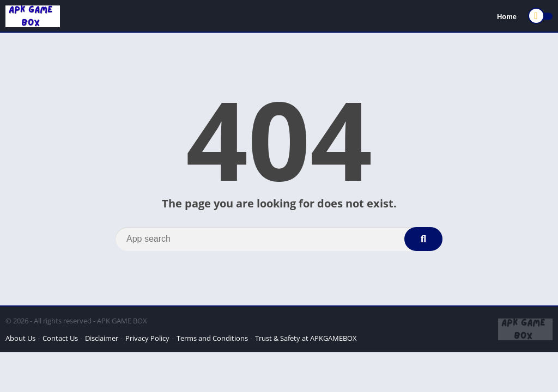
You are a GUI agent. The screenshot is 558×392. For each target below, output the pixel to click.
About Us (20, 338)
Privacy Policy (147, 338)
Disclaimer (102, 338)
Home (507, 17)
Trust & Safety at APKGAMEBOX (306, 338)
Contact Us (60, 338)
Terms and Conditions (212, 338)
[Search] (279, 239)
